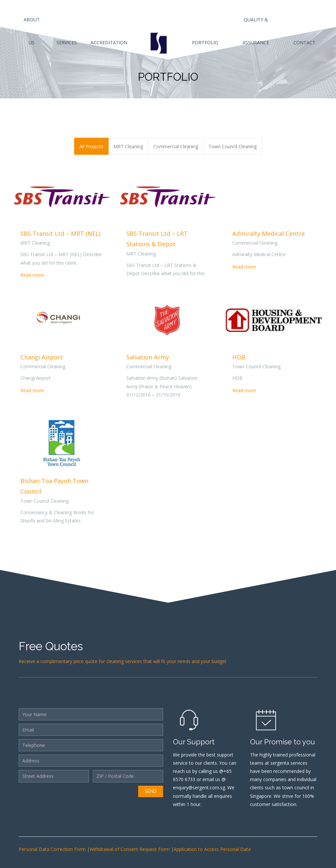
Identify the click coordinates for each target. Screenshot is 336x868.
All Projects (91, 146)
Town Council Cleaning (232, 146)
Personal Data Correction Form (53, 849)
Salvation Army (148, 357)
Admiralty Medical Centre (269, 233)
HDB (239, 357)
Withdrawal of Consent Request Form (130, 849)
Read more (32, 275)
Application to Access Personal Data (212, 849)
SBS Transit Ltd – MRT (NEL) (60, 233)
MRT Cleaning (128, 146)
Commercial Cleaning (176, 146)
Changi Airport (42, 357)
